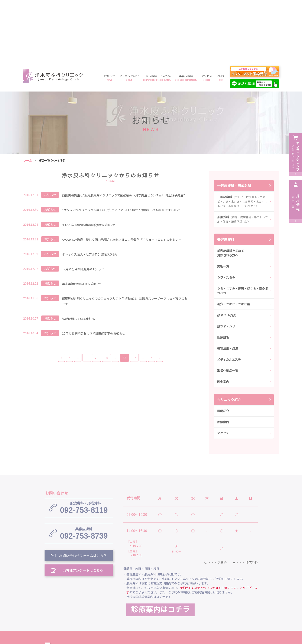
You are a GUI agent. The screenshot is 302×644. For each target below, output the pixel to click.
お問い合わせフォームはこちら (83, 494)
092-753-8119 (84, 446)
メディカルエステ (229, 298)
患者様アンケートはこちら (83, 509)
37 (134, 296)
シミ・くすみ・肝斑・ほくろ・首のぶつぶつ (243, 229)
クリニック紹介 (129, 16)
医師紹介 (223, 349)
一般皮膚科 (242, 140)
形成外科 (243, 158)
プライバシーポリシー (183, 606)
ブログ (220, 16)
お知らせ (110, 16)
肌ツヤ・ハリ (226, 265)
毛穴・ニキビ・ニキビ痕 (234, 243)
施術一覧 (223, 205)
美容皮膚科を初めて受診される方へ (231, 191)
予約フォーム (217, 606)
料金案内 (223, 320)
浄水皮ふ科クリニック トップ (146, 587)
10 (87, 296)
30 (106, 296)
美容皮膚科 (186, 16)
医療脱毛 (223, 276)
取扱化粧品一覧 (228, 309)
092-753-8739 (84, 472)
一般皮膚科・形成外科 (157, 16)
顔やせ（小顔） (228, 254)
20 (97, 296)
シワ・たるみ (226, 216)
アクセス (207, 16)
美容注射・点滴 (228, 287)
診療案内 (223, 361)
